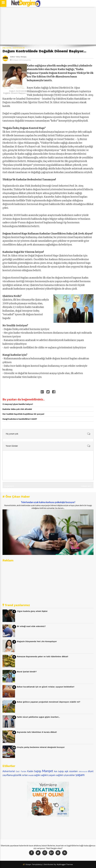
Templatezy (37, 864)
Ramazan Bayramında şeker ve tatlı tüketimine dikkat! (42, 657)
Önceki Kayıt (9, 486)
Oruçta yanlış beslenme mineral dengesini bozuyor (41, 747)
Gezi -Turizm (21, 771)
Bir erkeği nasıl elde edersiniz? (31, 626)
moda (31, 775)
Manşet (48, 771)
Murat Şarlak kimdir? (27, 672)
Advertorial (9, 771)
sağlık (37, 775)
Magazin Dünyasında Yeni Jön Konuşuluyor (37, 641)
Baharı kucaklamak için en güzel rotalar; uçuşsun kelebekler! (46, 687)
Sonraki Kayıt (86, 486)
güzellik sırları (21, 775)
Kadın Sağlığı (19, 48)
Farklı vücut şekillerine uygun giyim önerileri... (38, 717)
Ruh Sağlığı (59, 771)
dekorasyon (83, 771)
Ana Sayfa (7, 48)
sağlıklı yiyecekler (65, 775)
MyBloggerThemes (65, 864)
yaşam (80, 775)
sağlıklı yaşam (48, 775)
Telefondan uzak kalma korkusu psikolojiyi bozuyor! (48, 502)
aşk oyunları (71, 771)
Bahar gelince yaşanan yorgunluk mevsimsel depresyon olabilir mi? (49, 702)
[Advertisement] (48, 26)
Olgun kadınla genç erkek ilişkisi (32, 611)
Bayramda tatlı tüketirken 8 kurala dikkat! (37, 732)
